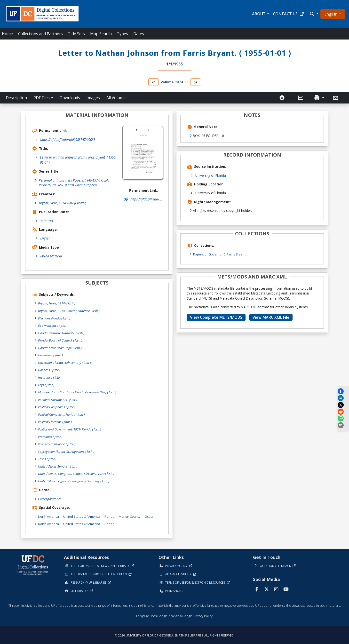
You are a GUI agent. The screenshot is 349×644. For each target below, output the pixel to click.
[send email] (343, 425)
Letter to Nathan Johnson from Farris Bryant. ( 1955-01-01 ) (78, 160)
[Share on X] (343, 405)
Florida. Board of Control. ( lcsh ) (62, 340)
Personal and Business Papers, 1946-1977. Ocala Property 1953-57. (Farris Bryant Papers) (74, 183)
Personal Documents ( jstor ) (59, 399)
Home (7, 34)
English (331, 14)
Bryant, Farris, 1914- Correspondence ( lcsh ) (70, 311)
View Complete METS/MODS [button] (216, 317)
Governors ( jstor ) (51, 355)
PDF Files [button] (42, 98)
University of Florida (211, 175)
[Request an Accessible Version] (282, 98)
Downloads (70, 98)
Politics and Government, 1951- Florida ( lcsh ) (71, 429)
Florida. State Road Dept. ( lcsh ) (61, 348)
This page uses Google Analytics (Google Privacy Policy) (174, 615)
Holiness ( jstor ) (50, 370)
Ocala (154, 515)
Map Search (101, 34)
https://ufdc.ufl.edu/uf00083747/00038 (68, 139)
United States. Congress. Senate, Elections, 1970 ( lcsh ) (78, 473)
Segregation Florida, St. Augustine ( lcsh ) (68, 451)
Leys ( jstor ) (47, 385)
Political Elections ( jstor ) (56, 421)
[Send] (336, 98)
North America (49, 515)
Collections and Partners (40, 34)
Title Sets (76, 34)
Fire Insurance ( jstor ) (54, 325)
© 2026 (175, 634)
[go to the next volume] (196, 82)
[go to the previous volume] (154, 82)
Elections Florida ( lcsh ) (55, 318)
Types (122, 34)
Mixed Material (51, 256)
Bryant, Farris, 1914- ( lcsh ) (58, 303)
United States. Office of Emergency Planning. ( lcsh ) (75, 480)
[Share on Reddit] (343, 412)
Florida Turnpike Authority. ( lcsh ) (63, 333)
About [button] (259, 14)
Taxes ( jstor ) (48, 458)
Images (93, 98)
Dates (139, 34)
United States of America (84, 515)
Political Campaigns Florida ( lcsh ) (63, 414)
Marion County (134, 515)
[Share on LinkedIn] (343, 398)
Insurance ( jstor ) (51, 377)
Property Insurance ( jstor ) (58, 443)
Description (16, 98)
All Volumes (117, 98)
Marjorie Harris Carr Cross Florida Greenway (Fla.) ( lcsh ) (80, 392)
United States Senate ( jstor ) (59, 465)
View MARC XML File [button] (271, 317)
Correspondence (50, 498)
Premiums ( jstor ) (51, 436)
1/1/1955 (47, 221)
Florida (113, 515)
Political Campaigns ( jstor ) (58, 407)
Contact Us (289, 14)
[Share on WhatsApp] (343, 418)
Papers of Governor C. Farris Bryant (221, 254)
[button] (314, 14)
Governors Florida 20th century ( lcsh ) (66, 362)
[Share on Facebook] (343, 391)
